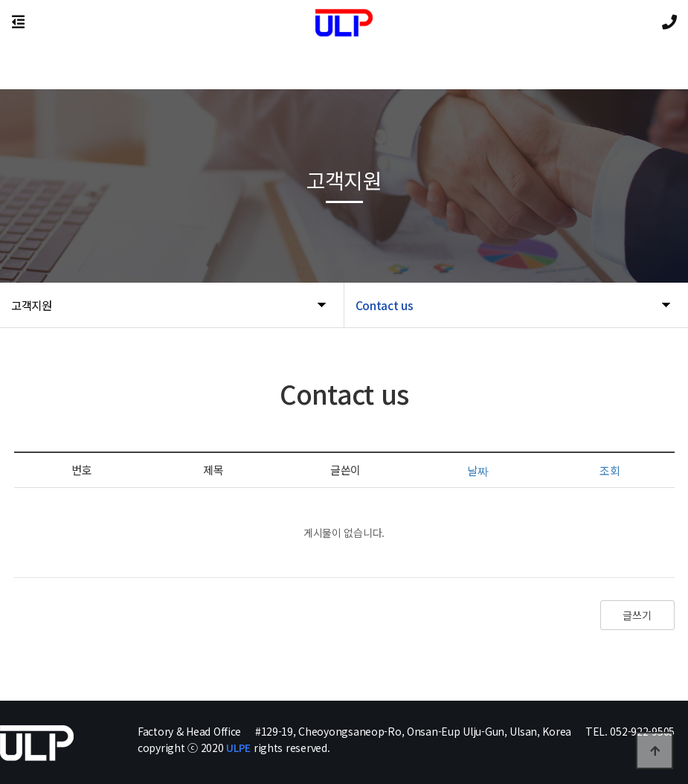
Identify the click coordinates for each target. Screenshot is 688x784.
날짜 (478, 470)
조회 (610, 470)
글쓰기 (637, 615)
